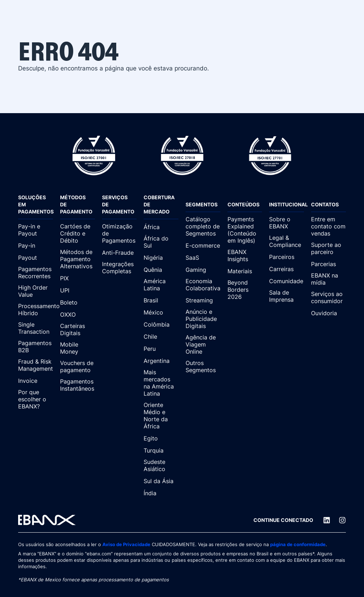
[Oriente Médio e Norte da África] (161, 416)
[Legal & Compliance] (287, 242)
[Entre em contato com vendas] (328, 227)
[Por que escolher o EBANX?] (36, 400)
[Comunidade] (287, 281)
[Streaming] (203, 300)
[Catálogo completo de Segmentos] (203, 227)
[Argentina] (161, 361)
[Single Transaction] (36, 328)
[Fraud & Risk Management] (36, 365)
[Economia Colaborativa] (203, 285)
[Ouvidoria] (328, 313)
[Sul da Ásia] (161, 481)
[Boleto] (77, 302)
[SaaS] (203, 258)
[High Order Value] (36, 291)
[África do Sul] (161, 242)
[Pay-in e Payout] (36, 230)
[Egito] (161, 438)
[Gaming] (203, 270)
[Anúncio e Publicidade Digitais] (203, 319)
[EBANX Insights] (245, 256)
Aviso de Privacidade (126, 544)
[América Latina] (161, 285)
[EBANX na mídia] (328, 279)
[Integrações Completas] (119, 268)
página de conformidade (298, 544)
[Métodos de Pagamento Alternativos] (77, 259)
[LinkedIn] (327, 520)
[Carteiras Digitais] (77, 330)
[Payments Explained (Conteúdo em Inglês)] (245, 230)
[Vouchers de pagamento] (77, 367)
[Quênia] (161, 270)
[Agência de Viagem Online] (203, 345)
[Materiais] (245, 271)
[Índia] (161, 493)
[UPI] (77, 290)
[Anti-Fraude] (119, 253)
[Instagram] (342, 520)
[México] (161, 312)
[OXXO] (77, 315)
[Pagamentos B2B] (36, 347)
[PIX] (77, 278)
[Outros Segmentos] (203, 367)
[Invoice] (36, 381)
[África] (161, 227)
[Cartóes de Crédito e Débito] (77, 234)
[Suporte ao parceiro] (328, 249)
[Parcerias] (328, 264)
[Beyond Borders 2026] (245, 290)
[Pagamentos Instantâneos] (77, 385)
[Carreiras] (287, 269)
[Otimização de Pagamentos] (119, 234)
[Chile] (161, 337)
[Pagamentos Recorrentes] (36, 273)
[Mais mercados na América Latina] (161, 383)
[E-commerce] (203, 245)
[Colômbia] (161, 324)
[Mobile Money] (77, 348)
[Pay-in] (36, 245)
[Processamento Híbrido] (36, 310)
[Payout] (36, 258)
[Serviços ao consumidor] (328, 298)
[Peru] (161, 349)
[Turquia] (161, 450)
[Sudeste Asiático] (161, 466)
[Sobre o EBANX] (287, 223)
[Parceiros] (287, 257)
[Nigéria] (161, 258)
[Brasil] (161, 300)
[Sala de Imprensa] (287, 296)
